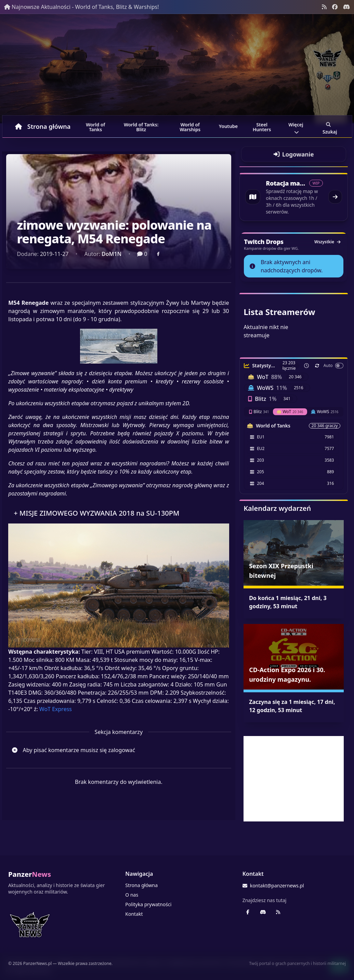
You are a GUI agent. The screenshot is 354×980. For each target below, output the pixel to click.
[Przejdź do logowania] (294, 154)
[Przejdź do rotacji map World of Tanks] (294, 197)
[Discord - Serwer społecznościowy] (346, 7)
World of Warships (190, 127)
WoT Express (56, 709)
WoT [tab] (290, 412)
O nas (132, 895)
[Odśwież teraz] (317, 366)
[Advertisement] (294, 779)
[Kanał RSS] (324, 7)
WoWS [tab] (325, 412)
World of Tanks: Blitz (141, 127)
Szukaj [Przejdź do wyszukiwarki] (330, 127)
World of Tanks (96, 127)
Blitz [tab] (259, 412)
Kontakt (134, 914)
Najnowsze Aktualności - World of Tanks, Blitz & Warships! (82, 7)
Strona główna (43, 126)
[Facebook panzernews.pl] (335, 7)
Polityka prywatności (148, 904)
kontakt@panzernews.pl (273, 886)
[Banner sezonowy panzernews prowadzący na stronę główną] (177, 69)
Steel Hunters (262, 127)
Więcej (296, 127)
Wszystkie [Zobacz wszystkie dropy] (327, 242)
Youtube (228, 126)
